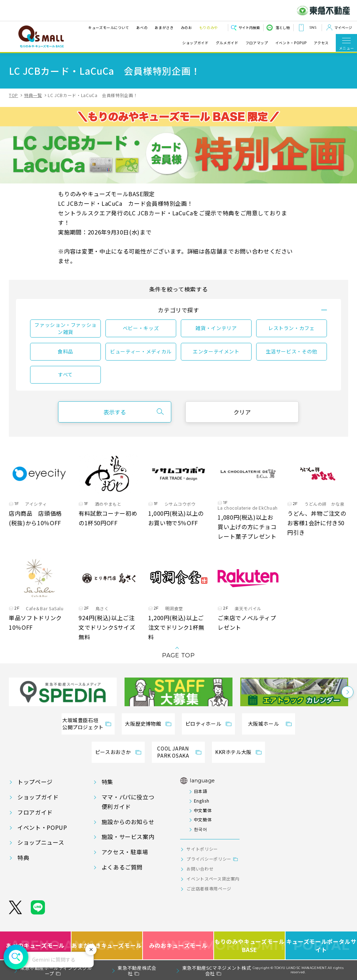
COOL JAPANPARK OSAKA (173, 752)
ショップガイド (195, 43)
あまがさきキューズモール (107, 945)
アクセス (321, 43)
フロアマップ (257, 43)
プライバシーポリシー (209, 859)
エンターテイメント (216, 351)
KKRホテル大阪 (233, 752)
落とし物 (283, 27)
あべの (142, 27)
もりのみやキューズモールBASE (250, 945)
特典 (23, 857)
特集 (107, 782)
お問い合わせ (200, 869)
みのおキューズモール (178, 945)
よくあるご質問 (122, 867)
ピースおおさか (113, 752)
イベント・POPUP (291, 43)
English (201, 801)
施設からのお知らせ (128, 822)
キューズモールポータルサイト (321, 945)
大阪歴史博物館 (143, 724)
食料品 (65, 351)
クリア (242, 412)
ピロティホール (203, 724)
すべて (65, 374)
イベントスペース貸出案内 (213, 879)
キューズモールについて (109, 27)
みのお (186, 27)
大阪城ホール (264, 724)
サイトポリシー (202, 849)
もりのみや (209, 27)
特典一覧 (33, 95)
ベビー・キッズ (141, 328)
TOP (13, 95)
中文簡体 (203, 819)
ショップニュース (41, 842)
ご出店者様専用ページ (209, 888)
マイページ (343, 27)
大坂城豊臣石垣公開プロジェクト (83, 724)
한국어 (201, 829)
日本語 (201, 791)
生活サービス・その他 (292, 351)
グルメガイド (227, 43)
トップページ (35, 782)
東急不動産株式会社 (137, 971)
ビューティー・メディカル (141, 351)
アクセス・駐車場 (125, 852)
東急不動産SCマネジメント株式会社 (217, 971)
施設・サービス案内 (128, 837)
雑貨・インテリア (216, 328)
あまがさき (164, 27)
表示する (115, 412)
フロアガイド (35, 812)
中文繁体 (203, 810)
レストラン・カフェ (292, 328)
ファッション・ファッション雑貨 (65, 328)
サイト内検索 (249, 27)
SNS (313, 27)
